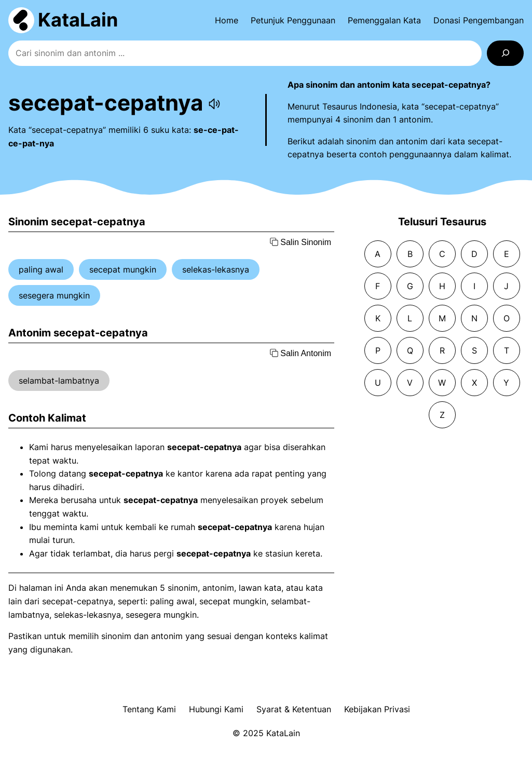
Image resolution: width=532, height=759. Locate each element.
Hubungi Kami (216, 709)
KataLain (78, 20)
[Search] (505, 53)
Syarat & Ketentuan (294, 709)
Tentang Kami (149, 709)
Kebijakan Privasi (377, 709)
